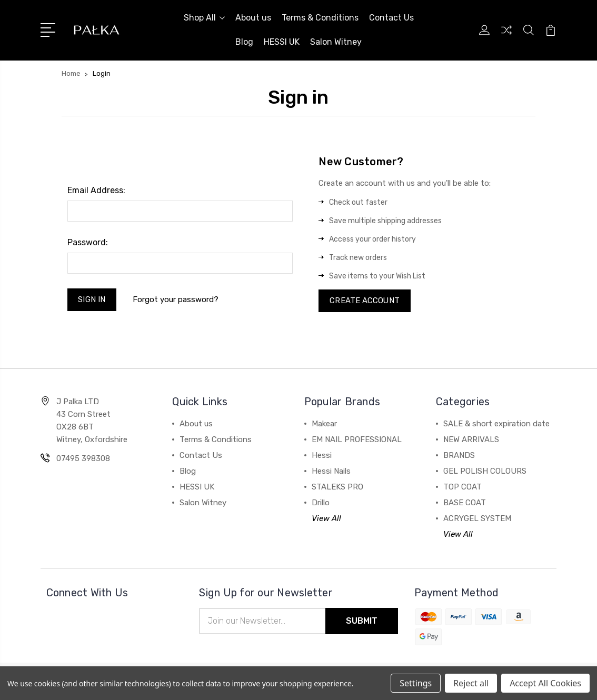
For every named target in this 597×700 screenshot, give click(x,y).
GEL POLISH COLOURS (485, 472)
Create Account (365, 301)
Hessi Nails (331, 472)
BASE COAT (465, 503)
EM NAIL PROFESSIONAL (357, 440)
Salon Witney (336, 42)
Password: (88, 242)
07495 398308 (83, 459)
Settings (416, 683)
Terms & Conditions (320, 18)
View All (326, 519)
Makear (324, 424)
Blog (244, 42)
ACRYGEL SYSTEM (477, 519)
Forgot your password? (176, 299)
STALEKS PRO (337, 487)
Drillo (321, 503)
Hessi (322, 456)
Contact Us (391, 18)
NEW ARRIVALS (471, 440)
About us (253, 18)
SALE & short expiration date (496, 424)
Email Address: (96, 190)
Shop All (204, 18)
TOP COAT (462, 487)
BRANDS (459, 456)
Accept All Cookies (545, 683)
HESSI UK (282, 42)
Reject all (471, 683)
